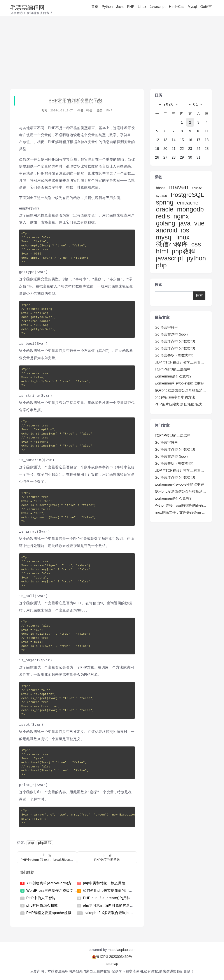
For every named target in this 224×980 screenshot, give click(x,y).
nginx (181, 216)
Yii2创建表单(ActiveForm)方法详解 (54, 883)
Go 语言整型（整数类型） (175, 355)
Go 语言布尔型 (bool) (171, 334)
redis (163, 216)
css (196, 244)
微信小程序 (172, 244)
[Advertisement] (112, 54)
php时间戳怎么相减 (42, 905)
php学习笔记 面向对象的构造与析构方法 (115, 905)
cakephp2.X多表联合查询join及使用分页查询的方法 (126, 913)
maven (179, 187)
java (185, 223)
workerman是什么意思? (173, 376)
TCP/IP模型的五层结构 (173, 369)
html (162, 251)
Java (120, 7)
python (196, 258)
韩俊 (89, 110)
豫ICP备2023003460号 (114, 957)
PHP (131, 7)
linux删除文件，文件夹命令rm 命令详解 (185, 512)
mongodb (190, 209)
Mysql (192, 7)
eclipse (197, 188)
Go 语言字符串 (166, 327)
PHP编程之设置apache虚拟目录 (52, 913)
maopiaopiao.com (121, 950)
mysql (164, 237)
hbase (161, 188)
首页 (95, 7)
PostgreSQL (187, 195)
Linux (142, 7)
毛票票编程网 (27, 8)
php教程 (45, 843)
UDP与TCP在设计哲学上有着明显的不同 (186, 362)
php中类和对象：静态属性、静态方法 (113, 883)
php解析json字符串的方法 (175, 397)
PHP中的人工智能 (41, 898)
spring (165, 202)
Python (107, 7)
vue (199, 223)
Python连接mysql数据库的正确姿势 (182, 505)
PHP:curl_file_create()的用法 (107, 898)
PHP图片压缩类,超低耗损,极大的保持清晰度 (189, 404)
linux (183, 237)
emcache (188, 203)
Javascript (157, 7)
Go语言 (206, 7)
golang (166, 223)
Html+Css (177, 7)
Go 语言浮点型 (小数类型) (175, 341)
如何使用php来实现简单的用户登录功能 (115, 891)
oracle (165, 209)
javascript (170, 258)
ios (185, 230)
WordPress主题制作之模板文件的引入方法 (61, 891)
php (31, 843)
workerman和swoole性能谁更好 (179, 383)
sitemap (112, 964)
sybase (162, 196)
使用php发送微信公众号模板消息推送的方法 (189, 390)
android (167, 230)
